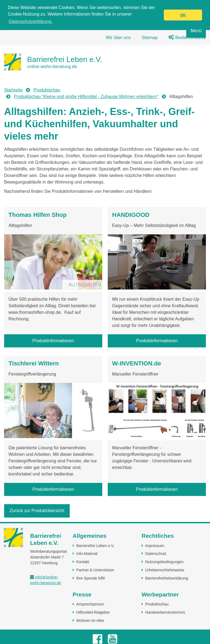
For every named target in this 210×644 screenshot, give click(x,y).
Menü (196, 31)
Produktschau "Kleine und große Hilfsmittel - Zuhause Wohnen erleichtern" (86, 96)
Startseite (13, 90)
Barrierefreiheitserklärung (167, 578)
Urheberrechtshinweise (165, 570)
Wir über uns (118, 37)
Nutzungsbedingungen (164, 562)
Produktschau (47, 90)
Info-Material (87, 554)
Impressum (155, 545)
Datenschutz (156, 554)
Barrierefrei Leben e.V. (95, 545)
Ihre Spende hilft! (91, 578)
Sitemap (150, 37)
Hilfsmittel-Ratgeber (93, 612)
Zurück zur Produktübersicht (37, 511)
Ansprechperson (90, 604)
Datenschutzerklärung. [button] (31, 21)
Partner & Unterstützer (95, 570)
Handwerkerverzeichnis (165, 612)
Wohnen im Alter (90, 620)
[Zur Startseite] (53, 62)
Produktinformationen (53, 340)
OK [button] (183, 15)
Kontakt (83, 562)
